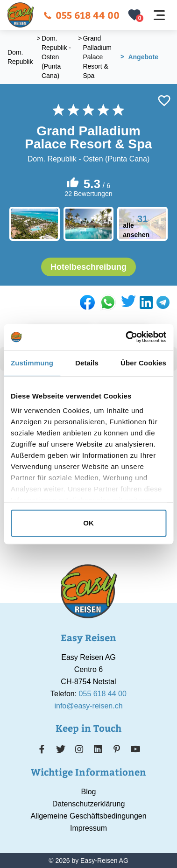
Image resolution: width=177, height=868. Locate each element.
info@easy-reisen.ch (88, 706)
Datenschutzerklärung (89, 804)
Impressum (88, 828)
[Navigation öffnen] (159, 15)
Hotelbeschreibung (88, 267)
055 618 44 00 (81, 15)
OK (88, 523)
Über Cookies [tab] (143, 363)
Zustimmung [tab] (32, 363)
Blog (88, 792)
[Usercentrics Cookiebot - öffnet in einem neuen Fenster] (126, 337)
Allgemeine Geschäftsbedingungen (88, 816)
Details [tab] (87, 363)
